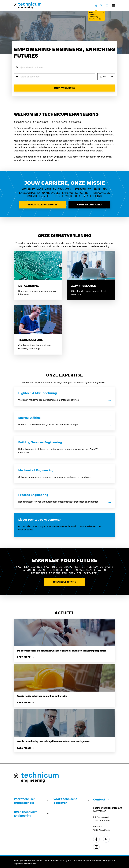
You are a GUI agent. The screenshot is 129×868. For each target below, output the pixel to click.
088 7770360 (100, 811)
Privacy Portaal (68, 860)
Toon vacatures (64, 88)
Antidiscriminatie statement (89, 860)
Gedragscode (109, 860)
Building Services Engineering (40, 442)
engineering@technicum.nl (108, 808)
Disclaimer (37, 860)
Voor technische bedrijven (65, 801)
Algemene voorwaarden (25, 864)
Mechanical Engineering (36, 470)
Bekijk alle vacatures (42, 205)
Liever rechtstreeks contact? (39, 520)
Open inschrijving (89, 205)
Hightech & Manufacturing (38, 393)
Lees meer (26, 657)
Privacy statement (22, 860)
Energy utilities (29, 418)
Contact (99, 799)
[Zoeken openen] (101, 5)
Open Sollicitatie (65, 582)
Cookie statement (51, 860)
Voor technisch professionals (25, 801)
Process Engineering (33, 495)
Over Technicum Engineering (26, 814)
